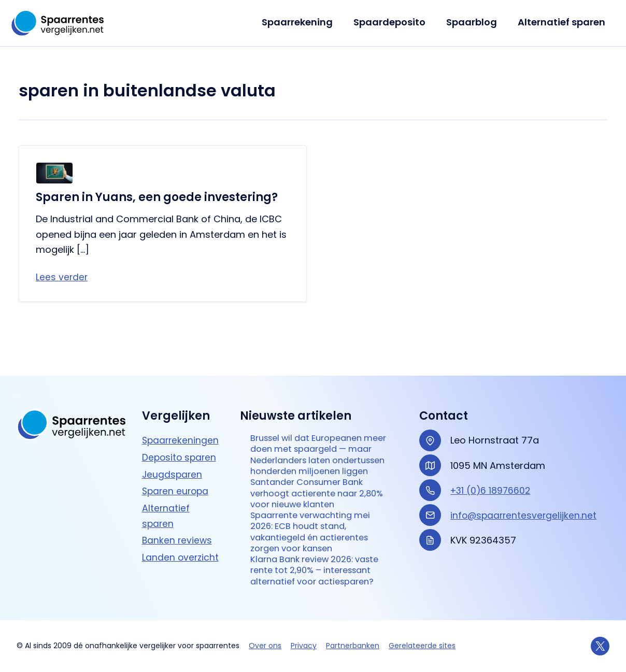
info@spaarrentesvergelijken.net (525, 475)
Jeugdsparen (173, 434)
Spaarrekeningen (181, 401)
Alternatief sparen (563, 22)
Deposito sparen (180, 417)
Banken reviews (178, 501)
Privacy (304, 646)
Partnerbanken (353, 646)
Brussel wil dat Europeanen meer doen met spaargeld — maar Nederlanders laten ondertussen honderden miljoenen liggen (317, 424)
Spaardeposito (395, 22)
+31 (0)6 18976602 (492, 451)
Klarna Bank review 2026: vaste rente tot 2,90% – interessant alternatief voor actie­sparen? (314, 563)
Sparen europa (177, 452)
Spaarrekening (304, 22)
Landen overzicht (181, 518)
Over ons (265, 646)
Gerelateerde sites (422, 646)
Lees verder (62, 277)
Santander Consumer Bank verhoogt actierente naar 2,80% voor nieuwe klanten (313, 472)
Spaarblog (475, 22)
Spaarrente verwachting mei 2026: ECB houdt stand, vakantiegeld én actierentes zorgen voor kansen (316, 514)
